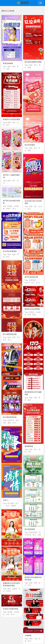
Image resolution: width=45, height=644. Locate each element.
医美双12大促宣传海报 (11, 119)
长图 (14, 337)
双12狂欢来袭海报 (10, 251)
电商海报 (32, 280)
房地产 (9, 209)
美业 (14, 122)
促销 (8, 69)
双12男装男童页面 (10, 417)
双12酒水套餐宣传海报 (33, 62)
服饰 (9, 423)
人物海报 (28, 635)
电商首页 (11, 420)
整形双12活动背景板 (32, 309)
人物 (36, 639)
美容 (29, 400)
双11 (29, 209)
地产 (14, 181)
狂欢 (30, 585)
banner (27, 283)
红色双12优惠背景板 (11, 609)
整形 (34, 315)
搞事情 (13, 506)
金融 (14, 254)
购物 (29, 150)
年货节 (9, 591)
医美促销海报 (8, 63)
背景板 (10, 206)
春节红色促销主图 (31, 277)
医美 (14, 66)
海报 (9, 66)
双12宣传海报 (30, 145)
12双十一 (6, 500)
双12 (36, 65)
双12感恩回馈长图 (10, 334)
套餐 (29, 67)
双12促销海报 (30, 529)
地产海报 (11, 503)
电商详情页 (33, 532)
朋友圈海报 (29, 446)
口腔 (29, 452)
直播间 (15, 589)
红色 (8, 614)
